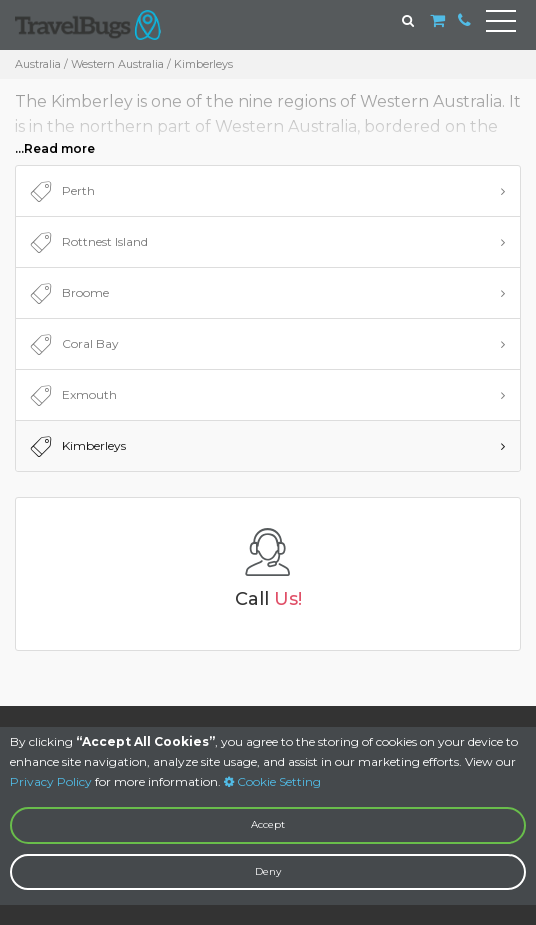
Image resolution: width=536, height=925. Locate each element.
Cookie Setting (272, 781)
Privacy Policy (51, 781)
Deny (268, 871)
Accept (268, 824)
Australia (38, 64)
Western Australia (117, 64)
